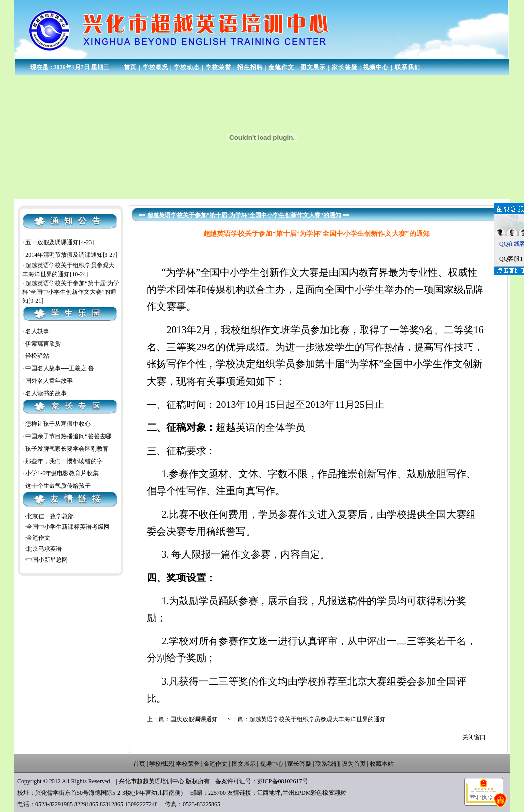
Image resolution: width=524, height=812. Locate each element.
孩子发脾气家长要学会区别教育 (67, 449)
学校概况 (156, 67)
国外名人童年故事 (49, 381)
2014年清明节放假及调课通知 (64, 256)
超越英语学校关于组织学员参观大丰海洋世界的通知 (317, 719)
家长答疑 (345, 67)
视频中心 (376, 67)
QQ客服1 (511, 259)
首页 (130, 67)
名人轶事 (37, 331)
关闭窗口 (474, 737)
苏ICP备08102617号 (283, 781)
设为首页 (354, 764)
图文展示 (313, 67)
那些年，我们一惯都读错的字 (64, 461)
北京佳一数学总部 (50, 516)
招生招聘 (250, 67)
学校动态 (187, 67)
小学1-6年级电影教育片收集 (62, 473)
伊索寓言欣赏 (43, 344)
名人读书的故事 (46, 393)
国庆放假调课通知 (194, 719)
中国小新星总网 (47, 560)
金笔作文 (281, 67)
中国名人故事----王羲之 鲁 (60, 368)
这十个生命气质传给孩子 (58, 486)
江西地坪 (269, 793)
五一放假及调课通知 (52, 244)
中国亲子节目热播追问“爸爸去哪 (68, 436)
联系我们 (408, 67)
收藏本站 (382, 764)
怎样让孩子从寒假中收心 (58, 424)
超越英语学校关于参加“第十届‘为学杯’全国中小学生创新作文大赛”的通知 (71, 294)
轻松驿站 (37, 356)
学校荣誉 (218, 67)
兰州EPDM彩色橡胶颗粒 (314, 793)
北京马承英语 (44, 549)
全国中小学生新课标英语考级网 (68, 527)
